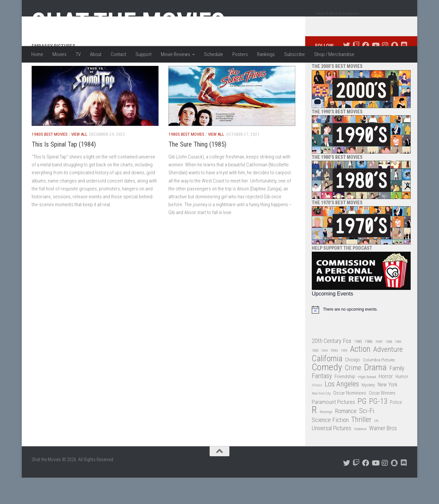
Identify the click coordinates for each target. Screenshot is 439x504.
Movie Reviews (176, 54)
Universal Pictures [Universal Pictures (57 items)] (332, 455)
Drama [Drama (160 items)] (375, 394)
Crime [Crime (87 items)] (353, 394)
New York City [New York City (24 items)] (321, 420)
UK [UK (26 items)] (376, 447)
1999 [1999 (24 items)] (344, 377)
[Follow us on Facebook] (366, 72)
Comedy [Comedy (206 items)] (327, 394)
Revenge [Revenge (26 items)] (326, 438)
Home (37, 54)
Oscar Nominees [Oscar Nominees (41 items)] (350, 419)
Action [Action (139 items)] (360, 376)
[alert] (361, 336)
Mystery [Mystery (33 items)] (368, 411)
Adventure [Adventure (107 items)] (388, 376)
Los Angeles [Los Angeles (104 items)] (342, 411)
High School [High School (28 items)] (367, 403)
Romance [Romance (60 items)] (346, 437)
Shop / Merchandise (334, 54)
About (96, 54)
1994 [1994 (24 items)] (324, 377)
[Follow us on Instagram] (385, 72)
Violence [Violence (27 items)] (360, 455)
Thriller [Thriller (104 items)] (361, 446)
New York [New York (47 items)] (388, 411)
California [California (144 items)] (327, 385)
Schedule (214, 54)
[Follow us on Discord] (404, 72)
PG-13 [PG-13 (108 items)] (378, 428)
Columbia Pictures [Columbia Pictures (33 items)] (379, 386)
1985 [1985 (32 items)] (358, 368)
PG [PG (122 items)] (362, 428)
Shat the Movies (128, 22)
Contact (118, 54)
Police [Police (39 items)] (396, 429)
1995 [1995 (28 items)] (334, 377)
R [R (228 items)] (314, 436)
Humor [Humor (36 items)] (402, 403)
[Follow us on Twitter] (347, 72)
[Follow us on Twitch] (356, 72)
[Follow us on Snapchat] (394, 72)
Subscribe (294, 54)
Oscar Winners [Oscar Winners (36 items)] (382, 419)
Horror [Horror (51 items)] (386, 403)
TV (78, 54)
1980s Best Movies (50, 161)
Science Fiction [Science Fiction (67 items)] (330, 446)
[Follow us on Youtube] (375, 72)
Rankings (266, 54)
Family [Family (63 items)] (397, 395)
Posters (240, 54)
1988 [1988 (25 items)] (389, 368)
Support (144, 54)
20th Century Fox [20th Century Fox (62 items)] (332, 367)
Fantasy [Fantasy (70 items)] (322, 403)
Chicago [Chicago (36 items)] (353, 386)
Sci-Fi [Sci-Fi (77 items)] (367, 437)
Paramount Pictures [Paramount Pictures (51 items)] (333, 428)
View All (79, 161)
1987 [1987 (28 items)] (379, 368)
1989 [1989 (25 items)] (398, 368)
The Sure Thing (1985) (197, 171)
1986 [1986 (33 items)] (368, 368)
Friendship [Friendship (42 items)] (345, 403)
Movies (59, 54)
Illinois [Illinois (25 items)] (317, 412)
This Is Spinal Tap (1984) (64, 171)
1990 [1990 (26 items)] (315, 377)
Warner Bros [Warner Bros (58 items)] (383, 454)
